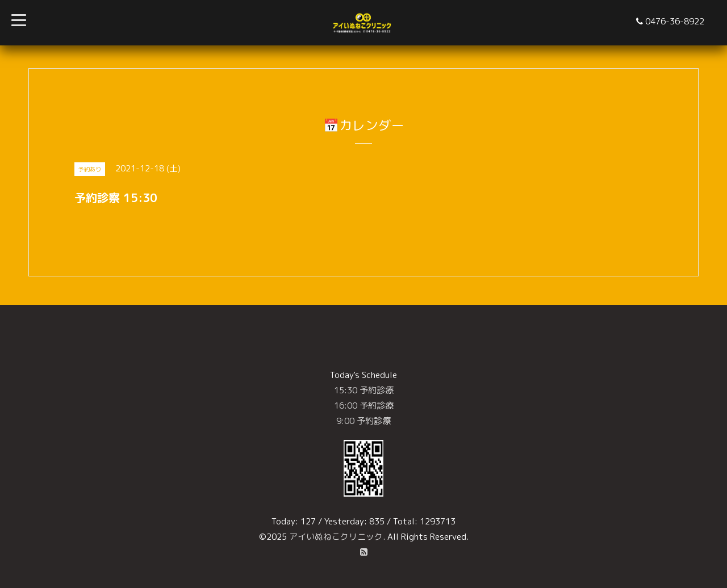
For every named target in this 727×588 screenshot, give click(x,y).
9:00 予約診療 (363, 421)
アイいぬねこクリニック (336, 537)
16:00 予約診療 (364, 406)
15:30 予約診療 (364, 390)
